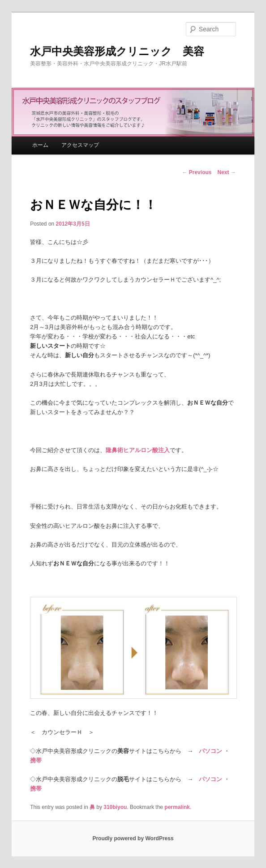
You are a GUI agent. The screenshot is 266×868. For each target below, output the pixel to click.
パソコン (210, 751)
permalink (177, 807)
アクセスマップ (80, 145)
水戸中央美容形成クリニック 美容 (117, 51)
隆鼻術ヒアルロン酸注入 (138, 450)
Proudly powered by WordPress (133, 838)
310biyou (115, 807)
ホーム (40, 145)
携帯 (36, 760)
